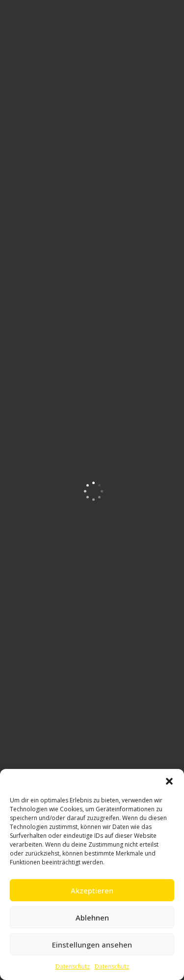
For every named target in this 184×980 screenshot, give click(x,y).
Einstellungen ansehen (92, 945)
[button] (169, 781)
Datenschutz (73, 966)
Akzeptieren (92, 890)
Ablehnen (92, 918)
